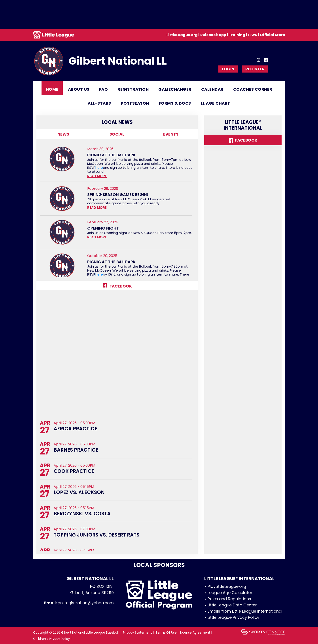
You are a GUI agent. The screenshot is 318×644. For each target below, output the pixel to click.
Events (171, 134)
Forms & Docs (175, 103)
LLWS (253, 35)
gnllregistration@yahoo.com (86, 603)
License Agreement (195, 632)
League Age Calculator (228, 593)
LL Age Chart (216, 103)
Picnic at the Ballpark (111, 155)
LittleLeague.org (182, 35)
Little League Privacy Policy (232, 617)
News (63, 134)
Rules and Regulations (228, 599)
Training (237, 35)
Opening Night (103, 228)
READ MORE (97, 176)
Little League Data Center (231, 605)
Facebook (117, 286)
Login (228, 69)
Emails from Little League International (243, 611)
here (99, 168)
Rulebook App (213, 35)
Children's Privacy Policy (51, 639)
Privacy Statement (137, 632)
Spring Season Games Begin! (118, 195)
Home (52, 89)
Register (255, 69)
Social (117, 134)
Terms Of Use (166, 632)
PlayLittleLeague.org (225, 586)
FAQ (104, 89)
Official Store (272, 35)
